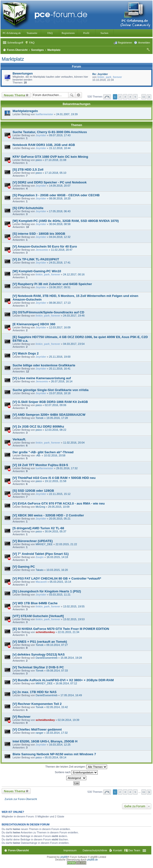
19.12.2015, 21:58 (55, 481)
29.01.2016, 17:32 (67, 468)
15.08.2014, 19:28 (71, 658)
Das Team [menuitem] (134, 850)
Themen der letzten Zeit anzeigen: (76, 767)
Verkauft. (19, 439)
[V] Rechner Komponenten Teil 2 (37, 704)
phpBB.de (93, 860)
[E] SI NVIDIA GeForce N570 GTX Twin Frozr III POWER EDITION (61, 629)
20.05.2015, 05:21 (60, 519)
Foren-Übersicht (18, 850)
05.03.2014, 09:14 (55, 757)
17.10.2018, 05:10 (55, 173)
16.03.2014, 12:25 (60, 745)
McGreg (40, 507)
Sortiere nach (76, 772)
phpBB (64, 857)
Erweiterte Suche (79, 95)
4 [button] (130, 97)
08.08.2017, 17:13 (60, 303)
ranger (39, 733)
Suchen (104, 33)
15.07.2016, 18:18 (60, 393)
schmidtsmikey (45, 632)
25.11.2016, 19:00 (60, 357)
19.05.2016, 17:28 (57, 418)
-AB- (38, 455)
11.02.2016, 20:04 (74, 443)
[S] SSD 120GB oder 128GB (33, 491)
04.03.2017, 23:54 (74, 344)
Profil (86, 33)
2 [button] (120, 97)
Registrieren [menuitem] (125, 43)
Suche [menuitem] (149, 50)
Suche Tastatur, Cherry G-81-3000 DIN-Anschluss (50, 132)
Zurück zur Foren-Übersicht (21, 799)
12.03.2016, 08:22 (55, 430)
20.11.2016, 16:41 (60, 369)
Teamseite (32, 33)
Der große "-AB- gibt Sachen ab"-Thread (43, 452)
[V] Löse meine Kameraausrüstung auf (42, 378)
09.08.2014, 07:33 (57, 671)
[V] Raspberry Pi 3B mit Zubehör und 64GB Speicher (52, 284)
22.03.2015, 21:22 (66, 544)
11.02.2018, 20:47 (62, 250)
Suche (72, 95)
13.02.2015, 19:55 (74, 606)
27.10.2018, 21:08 (55, 160)
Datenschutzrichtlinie (95, 850)
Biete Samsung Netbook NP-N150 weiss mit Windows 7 (54, 754)
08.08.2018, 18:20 (60, 198)
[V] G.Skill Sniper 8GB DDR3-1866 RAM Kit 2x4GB (50, 402)
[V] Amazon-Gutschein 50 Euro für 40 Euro (45, 246)
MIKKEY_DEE (44, 544)
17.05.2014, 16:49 (71, 695)
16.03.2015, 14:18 (57, 557)
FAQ (50, 33)
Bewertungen (23, 73)
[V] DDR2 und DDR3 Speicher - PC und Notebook (50, 182)
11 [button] (144, 97)
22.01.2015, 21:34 (69, 632)
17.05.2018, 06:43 (60, 211)
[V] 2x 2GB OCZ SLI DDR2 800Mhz (38, 426)
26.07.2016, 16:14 (62, 381)
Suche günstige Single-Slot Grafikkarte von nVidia (51, 390)
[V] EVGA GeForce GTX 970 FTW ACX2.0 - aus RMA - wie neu (59, 503)
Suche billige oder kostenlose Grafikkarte (44, 365)
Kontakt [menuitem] (118, 850)
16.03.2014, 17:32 (57, 733)
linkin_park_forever (110, 77)
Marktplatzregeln (25, 111)
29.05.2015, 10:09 (59, 507)
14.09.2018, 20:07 (60, 186)
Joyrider (41, 135)
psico (39, 160)
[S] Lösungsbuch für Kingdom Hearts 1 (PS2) (47, 591)
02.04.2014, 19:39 (69, 720)
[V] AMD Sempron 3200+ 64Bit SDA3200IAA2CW (49, 415)
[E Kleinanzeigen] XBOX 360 (34, 324)
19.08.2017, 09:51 (60, 287)
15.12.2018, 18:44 (60, 148)
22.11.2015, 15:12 (60, 494)
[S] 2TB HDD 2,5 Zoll (28, 170)
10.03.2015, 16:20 (57, 570)
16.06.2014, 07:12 (66, 683)
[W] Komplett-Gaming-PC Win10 (37, 271)
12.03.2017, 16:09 (60, 327)
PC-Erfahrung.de (12, 33)
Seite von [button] (107, 97)
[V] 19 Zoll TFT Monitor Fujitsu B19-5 (40, 465)
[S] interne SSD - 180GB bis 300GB (39, 234)
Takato (39, 570)
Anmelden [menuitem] (144, 43)
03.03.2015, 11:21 (60, 595)
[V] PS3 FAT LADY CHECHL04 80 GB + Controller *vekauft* (57, 578)
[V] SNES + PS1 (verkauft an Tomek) (40, 642)
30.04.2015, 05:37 (55, 531)
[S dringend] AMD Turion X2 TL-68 (38, 528)
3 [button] (125, 97)
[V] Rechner (22, 717)
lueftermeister (44, 114)
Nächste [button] (149, 97)
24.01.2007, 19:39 (67, 114)
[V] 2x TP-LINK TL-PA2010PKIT (36, 259)
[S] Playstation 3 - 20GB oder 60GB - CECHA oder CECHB (56, 195)
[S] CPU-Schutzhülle (28, 208)
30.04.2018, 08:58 (60, 224)
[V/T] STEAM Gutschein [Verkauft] (38, 616)
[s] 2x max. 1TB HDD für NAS (35, 692)
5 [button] (135, 97)
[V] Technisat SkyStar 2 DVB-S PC (38, 667)
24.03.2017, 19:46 (74, 316)
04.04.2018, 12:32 (60, 237)
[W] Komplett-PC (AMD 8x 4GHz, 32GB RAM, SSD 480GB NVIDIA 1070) (66, 221)
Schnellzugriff (15, 43)
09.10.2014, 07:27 (57, 645)
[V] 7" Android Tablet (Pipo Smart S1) (41, 554)
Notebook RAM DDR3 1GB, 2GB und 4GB (44, 145)
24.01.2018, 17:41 (60, 263)
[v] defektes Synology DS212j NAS (39, 654)
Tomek (39, 418)
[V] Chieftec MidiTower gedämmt (37, 729)
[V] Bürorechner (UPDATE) (33, 541)
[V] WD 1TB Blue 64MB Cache (35, 603)
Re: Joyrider (100, 74)
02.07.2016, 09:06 (55, 405)
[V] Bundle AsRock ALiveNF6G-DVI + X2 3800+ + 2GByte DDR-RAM (63, 680)
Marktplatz (13, 59)
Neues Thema (15, 95)
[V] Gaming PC (24, 567)
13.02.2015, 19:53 (74, 619)
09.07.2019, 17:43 (60, 135)
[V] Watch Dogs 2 (26, 353)
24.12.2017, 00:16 (74, 274)
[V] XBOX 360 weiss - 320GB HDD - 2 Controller (48, 515)
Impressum (70, 850)
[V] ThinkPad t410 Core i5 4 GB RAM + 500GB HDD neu (54, 478)
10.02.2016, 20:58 (55, 455)
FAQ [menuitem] (32, 43)
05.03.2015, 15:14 (61, 582)
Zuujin (40, 557)
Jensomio (42, 250)
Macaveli (41, 582)
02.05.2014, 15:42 (57, 707)
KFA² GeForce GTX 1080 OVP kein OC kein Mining (50, 157)
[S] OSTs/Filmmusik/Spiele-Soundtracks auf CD (48, 312)
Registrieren (68, 33)
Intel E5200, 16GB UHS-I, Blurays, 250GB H (45, 741)
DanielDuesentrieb (47, 658)
